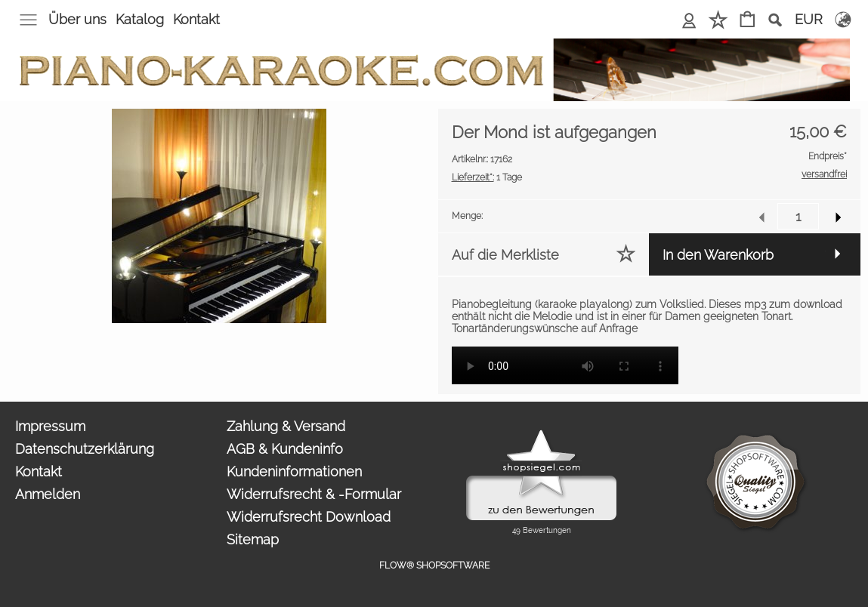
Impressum (50, 426)
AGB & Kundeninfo (285, 449)
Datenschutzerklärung (85, 449)
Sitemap (253, 539)
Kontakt (196, 19)
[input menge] (798, 216)
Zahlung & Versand (286, 426)
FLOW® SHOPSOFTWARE (434, 565)
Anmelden (689, 19)
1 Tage (487, 177)
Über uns (77, 19)
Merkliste (718, 19)
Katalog (140, 19)
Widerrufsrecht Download (309, 517)
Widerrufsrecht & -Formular (314, 494)
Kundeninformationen (294, 471)
